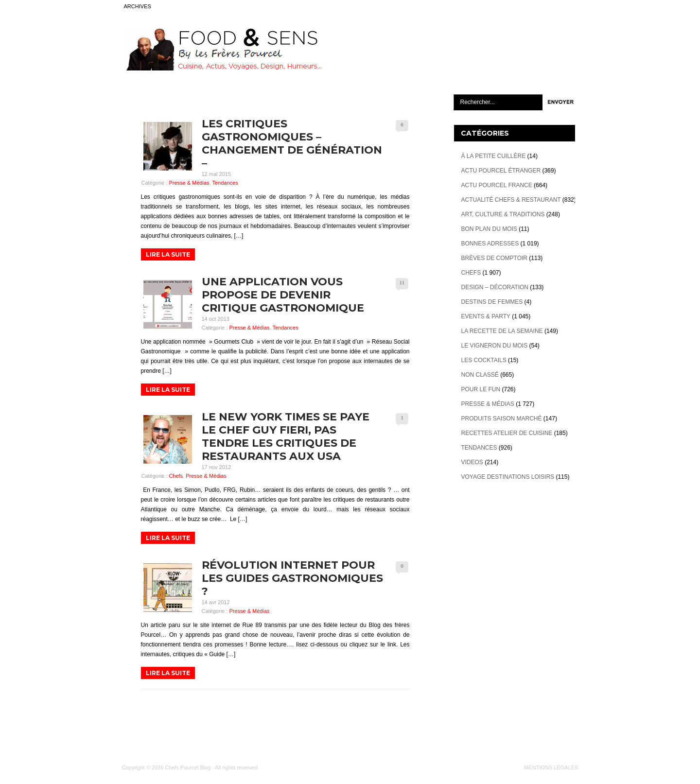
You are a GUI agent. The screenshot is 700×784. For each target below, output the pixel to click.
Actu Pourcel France (497, 185)
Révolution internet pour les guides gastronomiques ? (292, 578)
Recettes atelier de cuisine (507, 433)
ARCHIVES (138, 6)
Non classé (480, 375)
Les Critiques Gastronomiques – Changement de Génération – (292, 143)
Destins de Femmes (492, 302)
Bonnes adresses (490, 244)
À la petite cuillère (494, 156)
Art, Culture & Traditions (503, 214)
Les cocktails (484, 360)
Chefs (176, 476)
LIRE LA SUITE (168, 254)
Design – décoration (495, 287)
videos (472, 462)
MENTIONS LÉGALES (551, 767)
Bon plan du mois (489, 229)
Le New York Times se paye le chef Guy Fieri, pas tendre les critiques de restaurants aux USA (286, 436)
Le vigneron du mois (495, 346)
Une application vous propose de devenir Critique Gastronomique (283, 295)
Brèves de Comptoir (494, 258)
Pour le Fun (481, 389)
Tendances (225, 183)
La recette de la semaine (502, 331)
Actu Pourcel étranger (501, 171)
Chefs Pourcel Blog (188, 767)
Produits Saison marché (502, 418)
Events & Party (486, 316)
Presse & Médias (189, 183)
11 (402, 282)
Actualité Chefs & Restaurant (511, 200)
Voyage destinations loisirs (508, 477)
